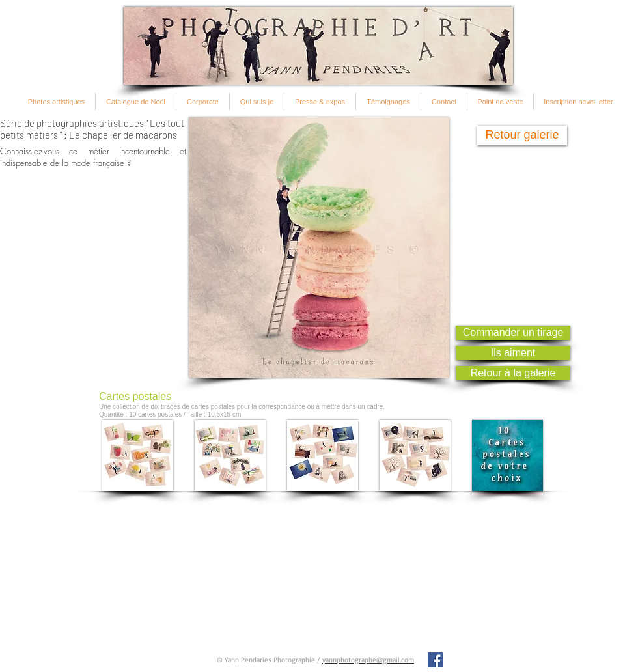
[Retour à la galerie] (513, 373)
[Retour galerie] (522, 135)
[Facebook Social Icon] (435, 660)
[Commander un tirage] (513, 333)
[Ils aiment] (513, 353)
